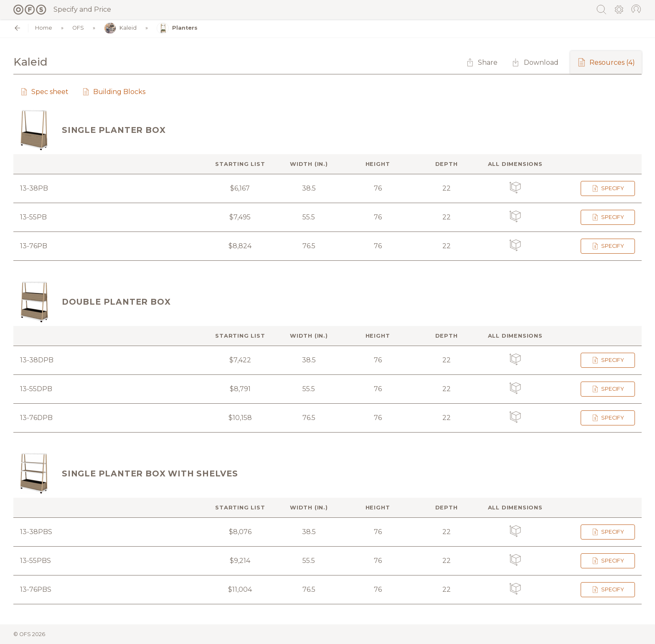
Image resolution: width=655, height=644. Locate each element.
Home (44, 28)
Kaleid (120, 28)
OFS (78, 28)
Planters (177, 28)
